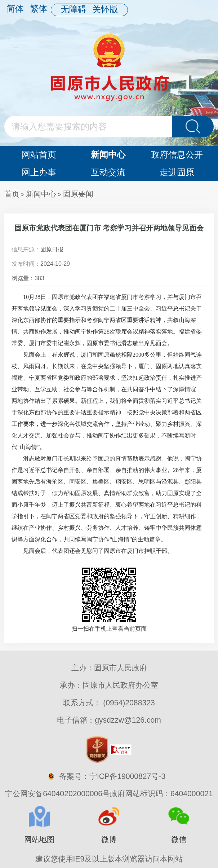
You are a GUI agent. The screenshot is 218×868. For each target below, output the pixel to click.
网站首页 (39, 155)
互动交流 (108, 172)
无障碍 (74, 9)
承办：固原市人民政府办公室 (109, 685)
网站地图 (39, 839)
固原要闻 (78, 194)
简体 (15, 8)
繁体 (39, 8)
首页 (12, 194)
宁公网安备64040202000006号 (57, 794)
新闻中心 (108, 155)
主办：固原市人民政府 (109, 668)
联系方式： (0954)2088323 (109, 705)
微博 (109, 839)
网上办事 (39, 172)
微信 (179, 839)
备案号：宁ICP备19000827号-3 (112, 776)
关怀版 (105, 9)
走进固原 (177, 172)
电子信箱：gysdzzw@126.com (109, 720)
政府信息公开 (177, 155)
